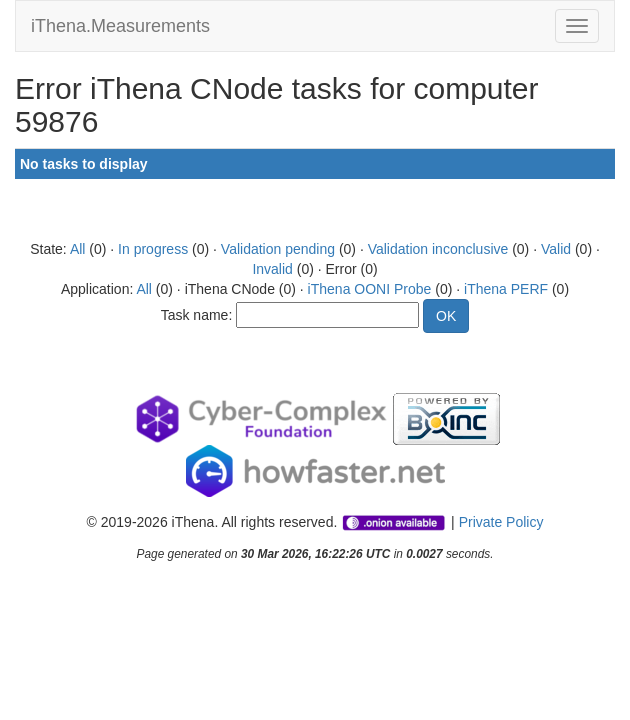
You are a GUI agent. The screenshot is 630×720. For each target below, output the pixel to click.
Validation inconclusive (438, 249)
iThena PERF (506, 289)
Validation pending (278, 249)
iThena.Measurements (120, 26)
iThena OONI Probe (370, 289)
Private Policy (501, 522)
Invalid (272, 269)
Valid (556, 249)
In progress (153, 249)
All (78, 249)
